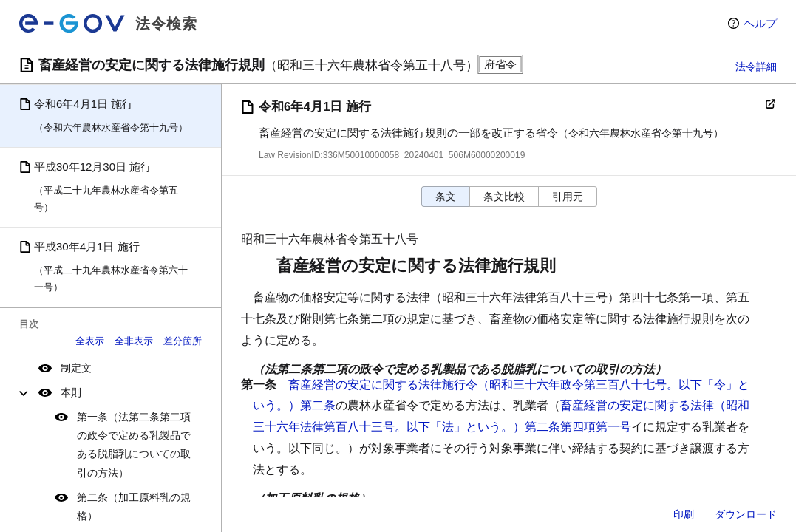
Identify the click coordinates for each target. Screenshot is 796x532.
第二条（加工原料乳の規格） (134, 507)
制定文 (76, 368)
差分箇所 (183, 341)
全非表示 (134, 341)
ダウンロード (746, 514)
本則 (71, 392)
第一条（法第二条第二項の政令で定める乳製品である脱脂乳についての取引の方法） (134, 445)
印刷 (684, 514)
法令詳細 (756, 66)
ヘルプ (760, 23)
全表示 (90, 341)
